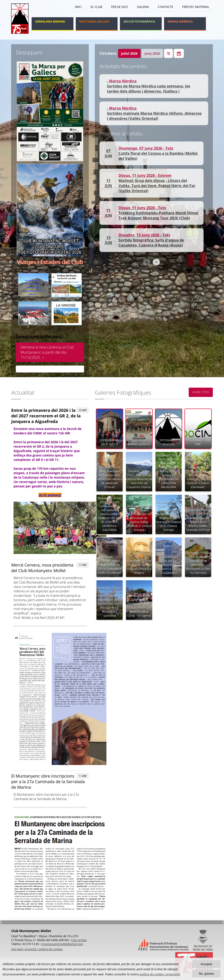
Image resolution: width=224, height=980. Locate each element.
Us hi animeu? (50, 495)
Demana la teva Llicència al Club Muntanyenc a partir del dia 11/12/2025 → (47, 352)
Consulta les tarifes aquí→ (40, 336)
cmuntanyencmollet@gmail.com (62, 944)
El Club (96, 7)
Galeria (143, 7)
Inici (78, 7)
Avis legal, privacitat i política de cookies (37, 949)
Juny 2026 (152, 53)
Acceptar (206, 964)
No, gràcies (206, 974)
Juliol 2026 (129, 53)
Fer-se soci (120, 7)
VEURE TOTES (201, 392)
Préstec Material (196, 7)
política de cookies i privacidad (160, 974)
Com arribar (79, 940)
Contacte (165, 7)
